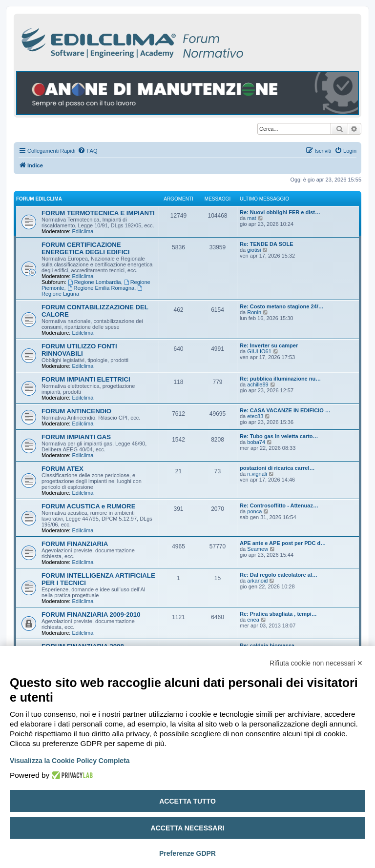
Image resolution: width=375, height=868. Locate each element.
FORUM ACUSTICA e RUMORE (88, 506)
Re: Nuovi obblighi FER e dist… (280, 212)
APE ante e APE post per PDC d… (283, 543)
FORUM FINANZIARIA (75, 544)
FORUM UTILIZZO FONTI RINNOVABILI (79, 350)
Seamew (258, 549)
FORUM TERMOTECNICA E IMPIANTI (98, 213)
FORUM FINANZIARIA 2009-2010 (91, 615)
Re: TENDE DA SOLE (267, 244)
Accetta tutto (187, 801)
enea (253, 620)
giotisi (254, 250)
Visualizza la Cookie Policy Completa (70, 761)
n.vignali (257, 474)
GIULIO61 (259, 351)
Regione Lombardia (94, 282)
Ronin (254, 312)
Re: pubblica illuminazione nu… (280, 379)
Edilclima (83, 231)
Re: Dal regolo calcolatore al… (279, 575)
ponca (254, 511)
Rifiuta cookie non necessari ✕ (316, 663)
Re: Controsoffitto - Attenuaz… (279, 505)
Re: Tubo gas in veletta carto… (279, 436)
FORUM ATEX (62, 469)
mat (251, 218)
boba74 (256, 442)
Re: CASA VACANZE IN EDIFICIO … (285, 410)
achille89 (258, 384)
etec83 (255, 416)
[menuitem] (87, 151)
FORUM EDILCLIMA (39, 199)
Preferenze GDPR (187, 853)
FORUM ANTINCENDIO (76, 411)
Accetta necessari (188, 828)
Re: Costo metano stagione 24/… (282, 306)
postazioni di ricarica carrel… (277, 468)
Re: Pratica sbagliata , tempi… (278, 614)
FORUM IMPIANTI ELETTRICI (86, 379)
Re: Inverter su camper (269, 345)
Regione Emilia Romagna (101, 288)
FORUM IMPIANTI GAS (76, 437)
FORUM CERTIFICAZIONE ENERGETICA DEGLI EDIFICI (85, 248)
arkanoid (257, 581)
